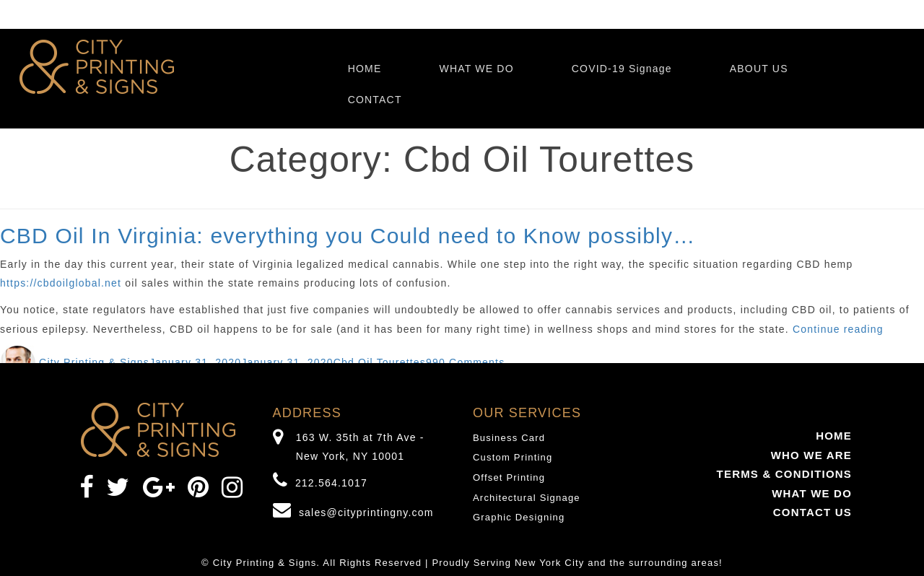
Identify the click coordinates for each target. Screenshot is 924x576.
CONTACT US (812, 512)
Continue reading (838, 329)
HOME (365, 69)
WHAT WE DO (476, 69)
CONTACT (375, 100)
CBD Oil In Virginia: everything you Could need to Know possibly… (348, 236)
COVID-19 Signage (622, 69)
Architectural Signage (527, 498)
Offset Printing (509, 477)
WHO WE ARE (811, 455)
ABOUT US (759, 69)
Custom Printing (513, 457)
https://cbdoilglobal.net (61, 283)
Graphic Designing (519, 517)
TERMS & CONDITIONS (784, 474)
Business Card (509, 438)
